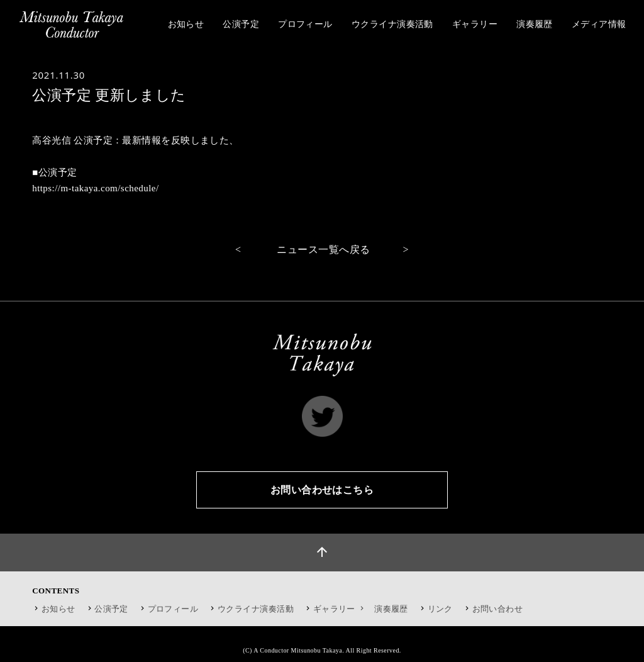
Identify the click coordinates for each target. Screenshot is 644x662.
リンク (440, 609)
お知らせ (58, 609)
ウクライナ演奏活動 (256, 609)
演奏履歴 (391, 609)
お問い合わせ (498, 609)
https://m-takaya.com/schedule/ (95, 188)
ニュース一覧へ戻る (323, 250)
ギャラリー (340, 609)
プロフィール (173, 609)
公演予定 (111, 609)
